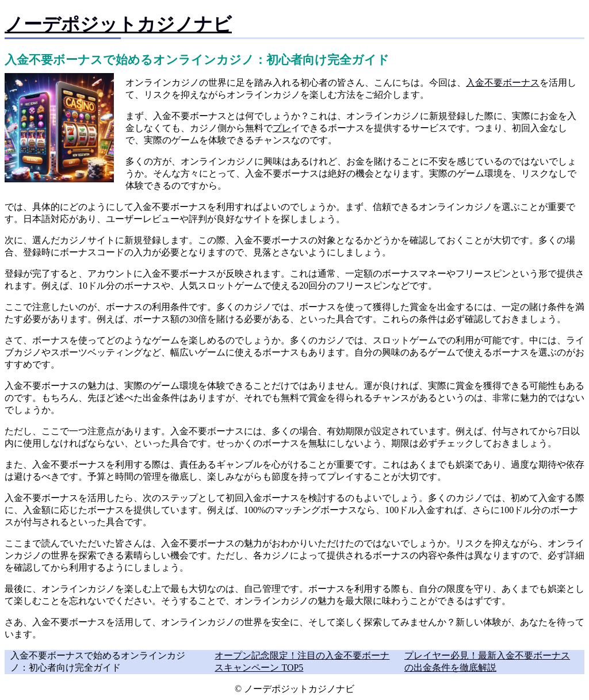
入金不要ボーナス (503, 83)
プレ (282, 128)
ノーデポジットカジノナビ (118, 24)
